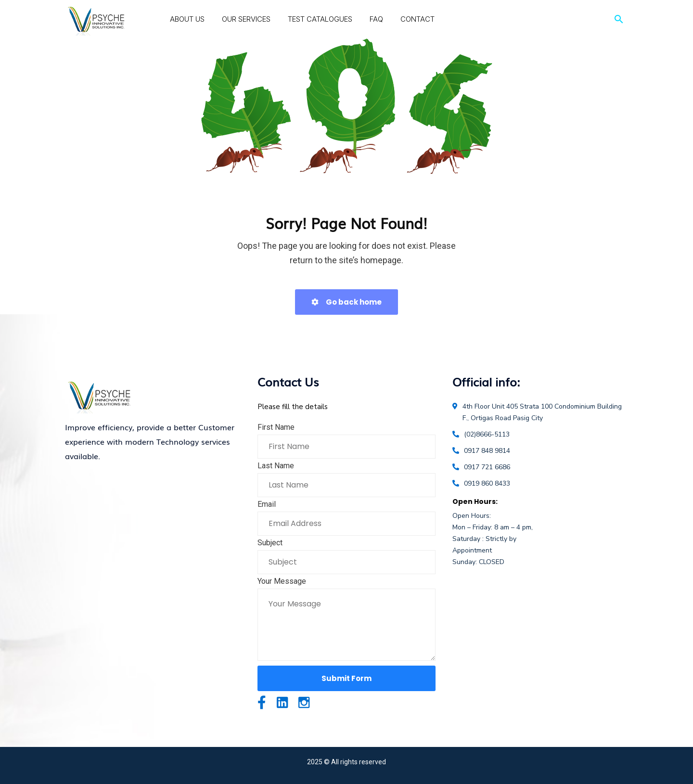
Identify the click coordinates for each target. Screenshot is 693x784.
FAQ (376, 19)
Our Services (246, 19)
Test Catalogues (320, 19)
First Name (276, 427)
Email (267, 504)
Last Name (276, 466)
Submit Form (346, 678)
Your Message (282, 581)
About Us (187, 19)
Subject (270, 543)
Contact (417, 19)
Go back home (346, 302)
